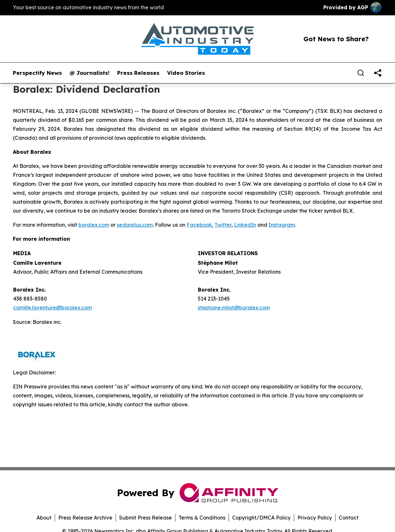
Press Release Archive (85, 518)
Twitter (223, 225)
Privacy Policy (315, 518)
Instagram (282, 225)
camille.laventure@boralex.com (52, 308)
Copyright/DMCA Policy (261, 518)
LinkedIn (245, 225)
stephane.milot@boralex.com (234, 308)
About (44, 518)
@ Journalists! (89, 73)
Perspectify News (37, 73)
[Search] (361, 73)
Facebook (199, 225)
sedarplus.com (135, 225)
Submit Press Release (145, 518)
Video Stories (186, 73)
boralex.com (94, 225)
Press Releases (138, 73)
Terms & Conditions (202, 518)
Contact (349, 518)
